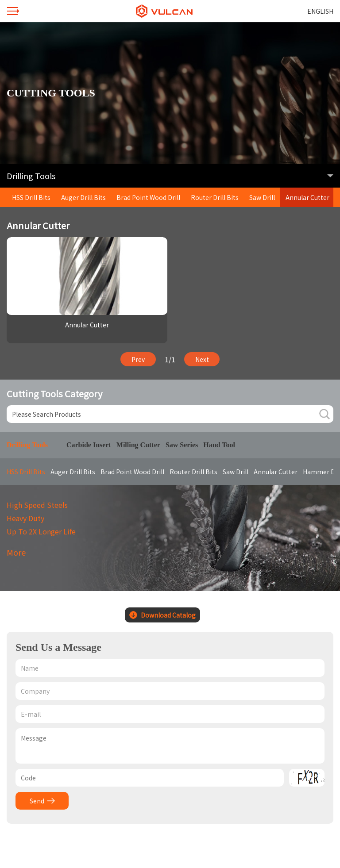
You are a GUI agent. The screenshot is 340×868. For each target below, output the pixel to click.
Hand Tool (219, 445)
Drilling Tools (27, 445)
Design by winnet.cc (156, 834)
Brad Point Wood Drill (148, 197)
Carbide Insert (89, 445)
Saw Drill (262, 197)
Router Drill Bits (215, 197)
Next (202, 359)
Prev (138, 359)
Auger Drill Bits (83, 197)
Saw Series (182, 445)
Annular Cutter (307, 197)
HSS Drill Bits (31, 197)
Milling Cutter (138, 445)
